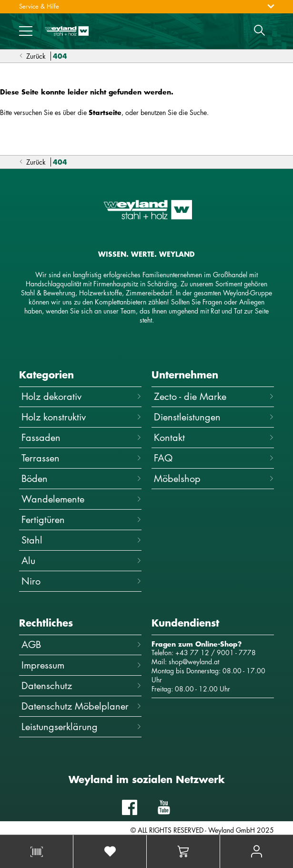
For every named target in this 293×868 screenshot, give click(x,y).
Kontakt (214, 437)
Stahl (81, 540)
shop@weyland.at (194, 662)
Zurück (32, 56)
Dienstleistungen (214, 417)
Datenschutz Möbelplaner (81, 706)
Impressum (81, 665)
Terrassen (81, 458)
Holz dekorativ (81, 396)
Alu (81, 560)
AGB (81, 644)
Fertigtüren (81, 519)
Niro (81, 581)
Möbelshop (214, 478)
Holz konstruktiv (81, 417)
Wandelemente (81, 499)
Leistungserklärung (81, 727)
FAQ (214, 458)
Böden (81, 478)
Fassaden (81, 437)
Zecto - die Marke (214, 396)
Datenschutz (81, 685)
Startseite (105, 112)
